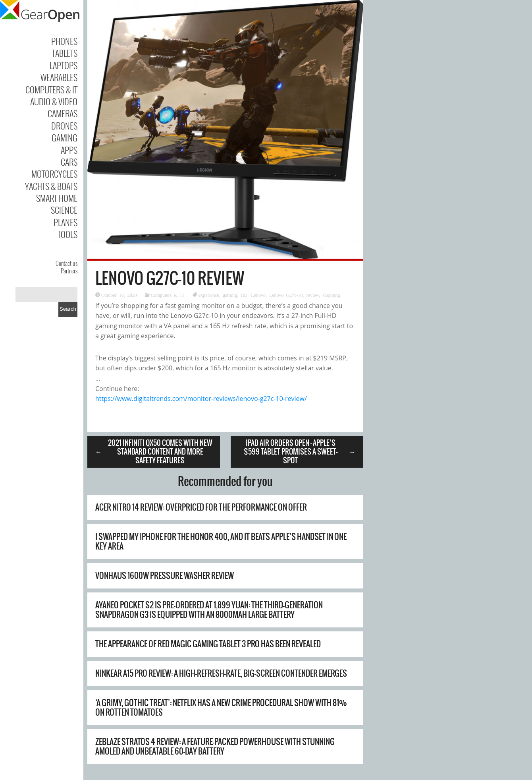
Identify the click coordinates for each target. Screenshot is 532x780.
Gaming (65, 137)
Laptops (64, 65)
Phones (64, 41)
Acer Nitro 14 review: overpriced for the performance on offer (201, 507)
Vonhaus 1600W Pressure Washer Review (165, 576)
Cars (69, 162)
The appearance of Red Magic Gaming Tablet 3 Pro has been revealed (208, 644)
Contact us (66, 263)
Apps (69, 150)
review (313, 295)
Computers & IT (51, 89)
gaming (230, 295)
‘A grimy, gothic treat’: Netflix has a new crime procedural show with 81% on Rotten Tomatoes (221, 707)
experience (209, 295)
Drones (64, 126)
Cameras (63, 113)
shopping (331, 295)
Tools (67, 234)
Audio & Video (54, 101)
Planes (66, 222)
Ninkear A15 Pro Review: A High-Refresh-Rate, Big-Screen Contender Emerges (221, 673)
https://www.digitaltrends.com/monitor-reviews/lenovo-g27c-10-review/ (201, 399)
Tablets (65, 53)
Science (64, 210)
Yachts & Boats (51, 186)
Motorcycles (54, 174)
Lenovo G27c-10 (286, 295)
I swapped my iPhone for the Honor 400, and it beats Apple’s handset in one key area (221, 541)
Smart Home (57, 198)
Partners (69, 271)
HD (244, 295)
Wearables (59, 77)
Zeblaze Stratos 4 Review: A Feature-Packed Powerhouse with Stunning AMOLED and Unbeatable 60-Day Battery (215, 746)
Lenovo (258, 295)
